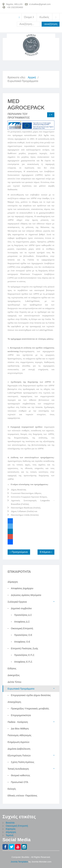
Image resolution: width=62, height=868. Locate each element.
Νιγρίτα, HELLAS (14, 4)
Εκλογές (12, 789)
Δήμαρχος (11, 832)
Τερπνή (10, 835)
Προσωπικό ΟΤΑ (20, 782)
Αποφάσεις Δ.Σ (22, 622)
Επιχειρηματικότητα (21, 715)
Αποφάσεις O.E (22, 642)
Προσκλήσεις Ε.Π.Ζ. (25, 655)
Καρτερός (11, 829)
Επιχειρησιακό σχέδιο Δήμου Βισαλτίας (31, 695)
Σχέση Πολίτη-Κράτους (23, 762)
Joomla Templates (19, 862)
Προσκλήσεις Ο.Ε (23, 635)
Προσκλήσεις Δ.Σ (23, 615)
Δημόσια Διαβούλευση (19, 749)
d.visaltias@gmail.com (40, 4)
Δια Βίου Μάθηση (20, 729)
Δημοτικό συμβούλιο (21, 608)
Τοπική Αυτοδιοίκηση (18, 769)
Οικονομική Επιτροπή (22, 628)
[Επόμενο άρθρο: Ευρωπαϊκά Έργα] (46, 552)
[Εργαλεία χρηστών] (51, 115)
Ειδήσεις (12, 668)
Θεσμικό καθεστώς (21, 775)
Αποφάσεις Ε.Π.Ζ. (23, 662)
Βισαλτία (10, 823)
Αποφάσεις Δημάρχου (22, 588)
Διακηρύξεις (14, 675)
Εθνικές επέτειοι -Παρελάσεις (22, 796)
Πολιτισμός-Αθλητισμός (20, 735)
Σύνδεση (56, 17)
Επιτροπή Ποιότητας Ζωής (25, 648)
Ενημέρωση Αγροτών (19, 742)
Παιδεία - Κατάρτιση (18, 722)
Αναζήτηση (51, 24)
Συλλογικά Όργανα (17, 602)
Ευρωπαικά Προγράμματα (21, 689)
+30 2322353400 (15, 7)
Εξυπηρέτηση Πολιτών (19, 756)
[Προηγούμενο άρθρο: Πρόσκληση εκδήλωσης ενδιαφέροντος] (19, 552)
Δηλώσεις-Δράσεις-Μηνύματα (26, 595)
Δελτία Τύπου (14, 682)
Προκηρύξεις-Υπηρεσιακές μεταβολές (30, 709)
